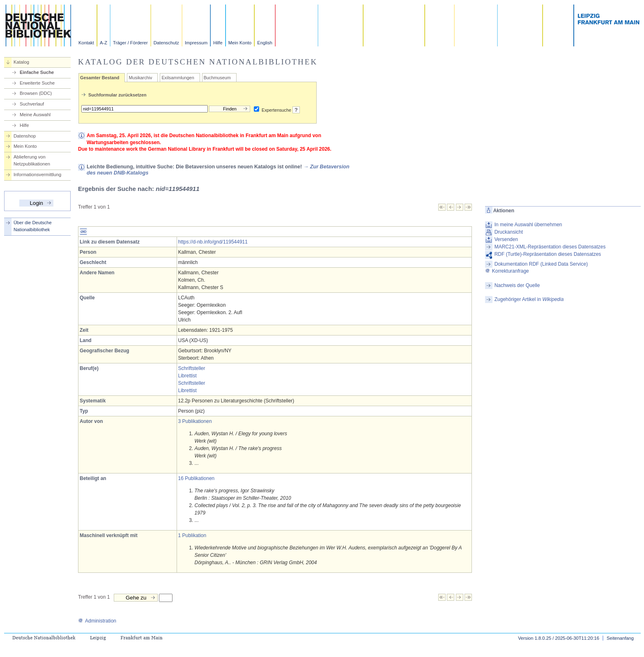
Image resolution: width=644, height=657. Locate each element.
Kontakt (86, 43)
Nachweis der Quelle (517, 285)
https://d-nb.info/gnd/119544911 (213, 242)
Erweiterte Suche (37, 83)
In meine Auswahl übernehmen (528, 225)
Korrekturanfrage (507, 271)
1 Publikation (192, 535)
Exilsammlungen (178, 78)
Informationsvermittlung (37, 175)
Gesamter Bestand (100, 78)
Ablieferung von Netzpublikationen (32, 160)
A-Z (103, 43)
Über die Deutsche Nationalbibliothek (33, 226)
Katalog (21, 62)
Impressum (196, 43)
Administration (97, 621)
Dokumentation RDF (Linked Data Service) (541, 264)
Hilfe (218, 43)
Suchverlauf (32, 104)
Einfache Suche (37, 72)
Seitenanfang (620, 638)
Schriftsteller (192, 368)
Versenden (506, 239)
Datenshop (25, 136)
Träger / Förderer (130, 43)
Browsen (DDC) (36, 93)
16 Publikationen (197, 478)
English (265, 43)
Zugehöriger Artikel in (529, 299)
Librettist (187, 376)
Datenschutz (166, 43)
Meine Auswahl (35, 115)
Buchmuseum (217, 78)
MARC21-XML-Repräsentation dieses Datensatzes (550, 247)
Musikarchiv (140, 78)
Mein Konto (240, 43)
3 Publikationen (195, 421)
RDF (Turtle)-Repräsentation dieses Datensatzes (548, 254)
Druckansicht (509, 232)
